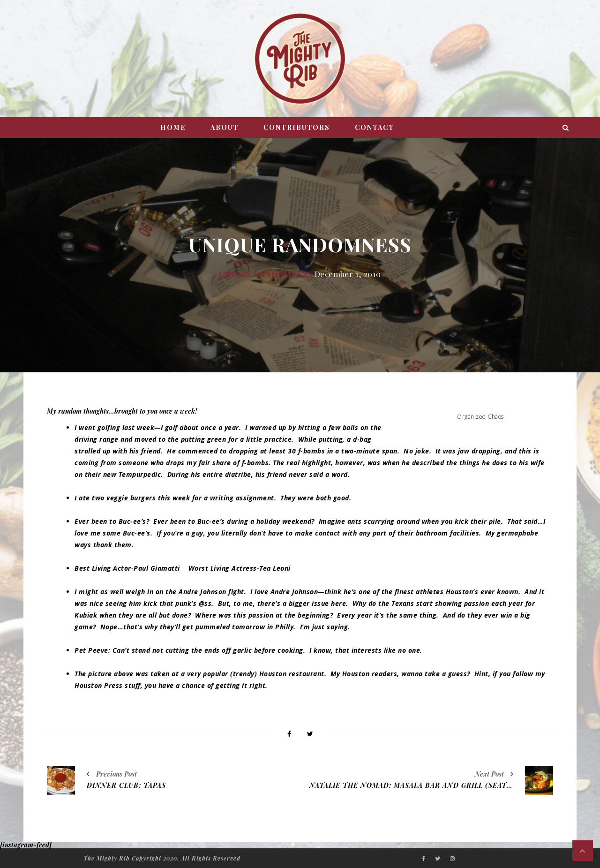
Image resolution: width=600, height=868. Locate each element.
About (225, 127)
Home (173, 127)
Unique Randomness (266, 274)
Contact (375, 127)
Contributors (297, 127)
